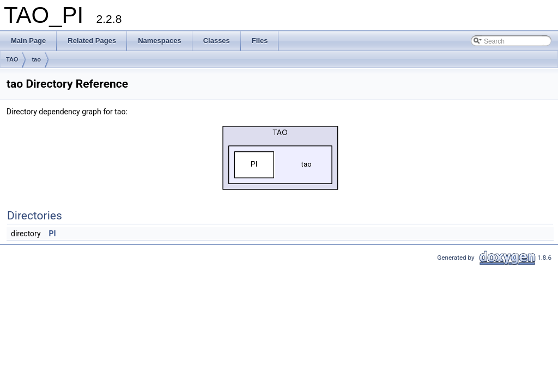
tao (36, 59)
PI (53, 234)
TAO (12, 59)
